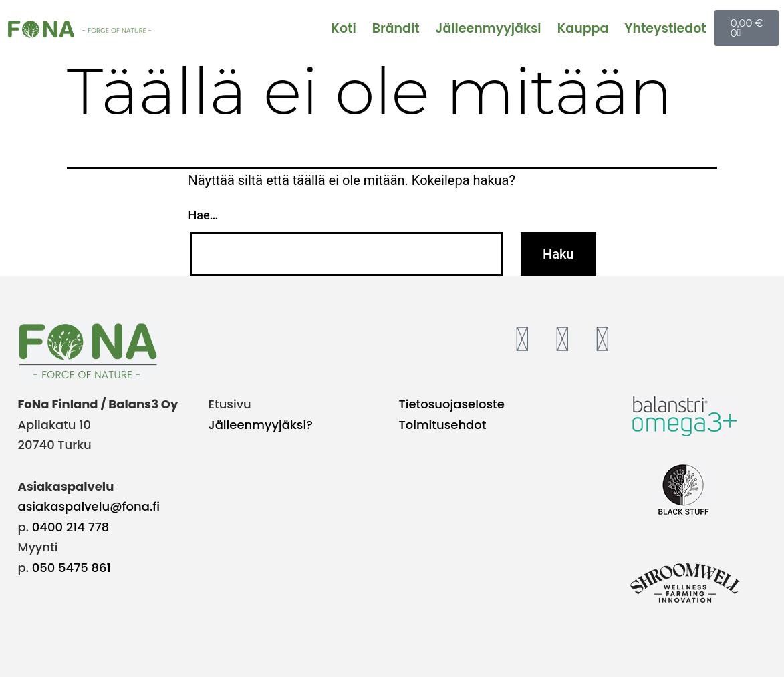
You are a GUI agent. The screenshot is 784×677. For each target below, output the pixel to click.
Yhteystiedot (665, 28)
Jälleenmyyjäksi (489, 28)
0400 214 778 (71, 527)
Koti (343, 28)
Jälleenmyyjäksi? (261, 425)
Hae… (204, 215)
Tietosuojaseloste (452, 404)
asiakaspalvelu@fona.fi (89, 506)
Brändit (396, 28)
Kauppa (583, 28)
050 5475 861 (72, 568)
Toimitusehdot (443, 425)
